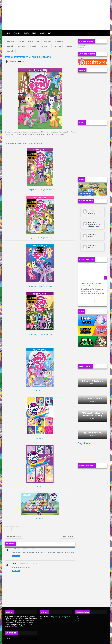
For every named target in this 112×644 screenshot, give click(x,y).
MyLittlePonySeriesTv (59, 617)
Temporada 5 (22, 46)
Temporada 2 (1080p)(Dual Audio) (40, 238)
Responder (16, 556)
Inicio (9, 33)
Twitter (77, 619)
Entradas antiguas (67, 536)
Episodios (17, 33)
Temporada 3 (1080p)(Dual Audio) (40, 286)
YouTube (78, 621)
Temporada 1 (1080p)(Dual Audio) (40, 190)
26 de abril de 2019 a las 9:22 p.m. (27, 549)
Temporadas (10, 51)
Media (34, 33)
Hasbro (21, 627)
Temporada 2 (59, 41)
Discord (30, 41)
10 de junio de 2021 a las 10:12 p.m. (27, 564)
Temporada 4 (10, 46)
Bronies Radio (82, 48)
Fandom (42, 33)
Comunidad (21, 41)
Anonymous (92, 210)
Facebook (78, 617)
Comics (26, 33)
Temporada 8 (57, 46)
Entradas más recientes (14, 536)
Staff (50, 33)
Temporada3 (69, 46)
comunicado (10, 41)
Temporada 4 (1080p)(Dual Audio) (40, 334)
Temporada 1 (47, 41)
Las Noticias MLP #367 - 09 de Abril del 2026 (91, 284)
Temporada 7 (45, 46)
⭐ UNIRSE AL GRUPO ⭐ (86, 194)
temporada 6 (34, 46)
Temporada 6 (40, 439)
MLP (38, 41)
